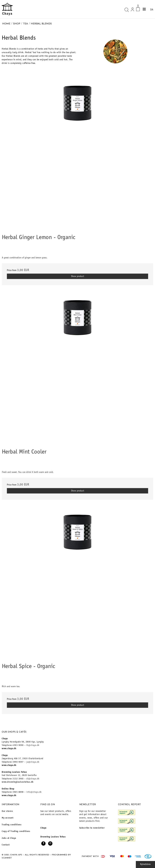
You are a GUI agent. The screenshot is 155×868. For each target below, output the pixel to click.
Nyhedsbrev (145, 864)
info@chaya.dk (34, 792)
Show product (78, 276)
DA (152, 10)
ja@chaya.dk (33, 762)
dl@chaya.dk (33, 779)
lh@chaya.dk (33, 745)
